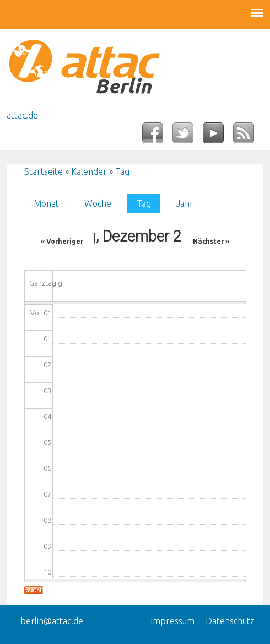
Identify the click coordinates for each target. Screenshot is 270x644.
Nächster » (211, 241)
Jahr (185, 203)
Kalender (89, 171)
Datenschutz (230, 621)
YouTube (218, 136)
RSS (248, 136)
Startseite (44, 171)
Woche (98, 203)
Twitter (188, 136)
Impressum (172, 621)
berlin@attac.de (52, 621)
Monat (46, 203)
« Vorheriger (62, 241)
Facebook (157, 136)
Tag (122, 171)
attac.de (22, 115)
